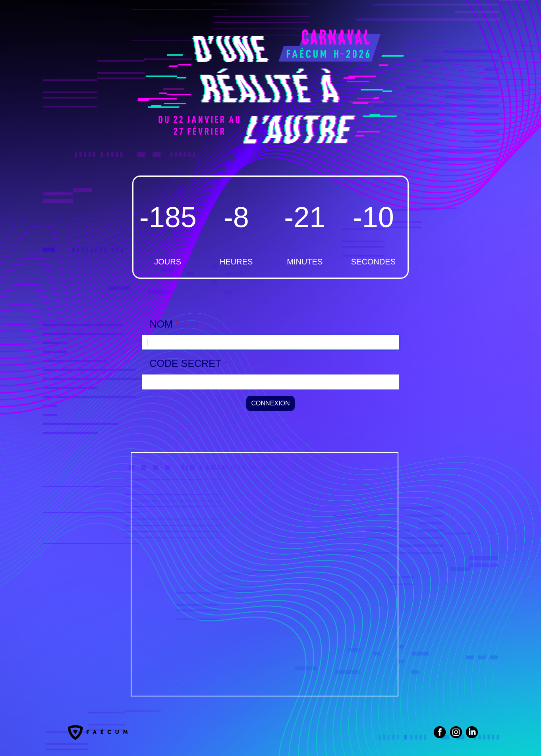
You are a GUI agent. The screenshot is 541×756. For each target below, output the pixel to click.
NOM (161, 324)
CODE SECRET (186, 363)
